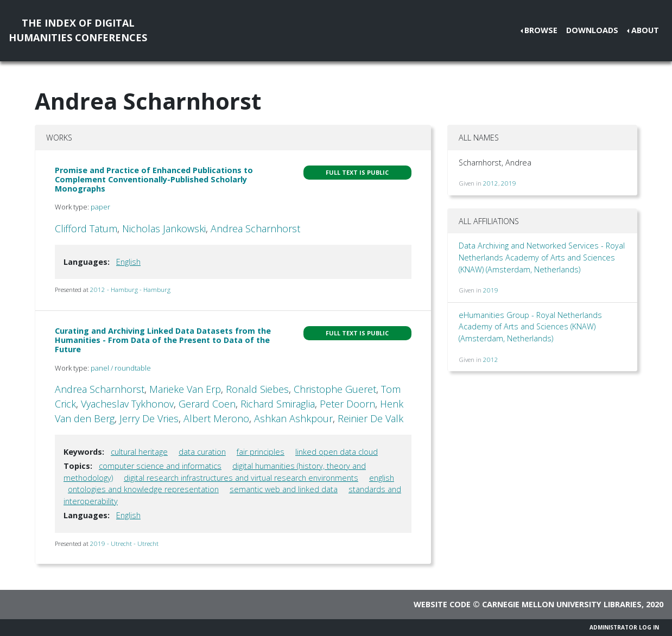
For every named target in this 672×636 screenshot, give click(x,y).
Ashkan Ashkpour (293, 418)
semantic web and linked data (284, 489)
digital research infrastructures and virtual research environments (241, 478)
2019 (509, 183)
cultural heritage (139, 452)
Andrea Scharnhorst (255, 228)
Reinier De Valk (370, 418)
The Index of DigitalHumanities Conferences (78, 30)
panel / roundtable (121, 368)
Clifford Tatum (86, 228)
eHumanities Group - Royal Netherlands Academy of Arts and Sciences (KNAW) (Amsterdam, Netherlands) (530, 327)
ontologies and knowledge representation (143, 489)
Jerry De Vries (149, 418)
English (128, 262)
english (382, 478)
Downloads (592, 30)
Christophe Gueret (335, 389)
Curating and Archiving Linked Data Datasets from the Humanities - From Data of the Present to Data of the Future (163, 340)
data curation (202, 452)
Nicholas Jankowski (164, 228)
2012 (491, 183)
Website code (442, 604)
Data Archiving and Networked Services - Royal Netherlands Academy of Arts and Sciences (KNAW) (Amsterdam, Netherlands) (542, 257)
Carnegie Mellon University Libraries (562, 604)
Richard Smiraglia (278, 404)
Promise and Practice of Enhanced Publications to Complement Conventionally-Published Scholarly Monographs (154, 180)
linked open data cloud (337, 452)
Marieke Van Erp (185, 389)
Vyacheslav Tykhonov (127, 404)
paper (100, 207)
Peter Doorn (347, 404)
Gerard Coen (207, 404)
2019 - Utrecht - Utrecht (124, 543)
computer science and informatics (160, 466)
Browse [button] (541, 30)
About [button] (645, 30)
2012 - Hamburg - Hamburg (130, 290)
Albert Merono (216, 418)
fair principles (261, 452)
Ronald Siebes (257, 389)
